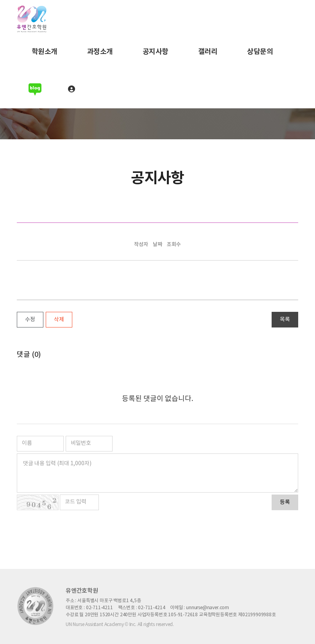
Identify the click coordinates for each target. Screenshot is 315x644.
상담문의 (260, 52)
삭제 (59, 320)
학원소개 (45, 52)
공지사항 (156, 52)
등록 (285, 502)
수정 (30, 320)
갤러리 (208, 52)
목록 (285, 320)
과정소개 (100, 52)
